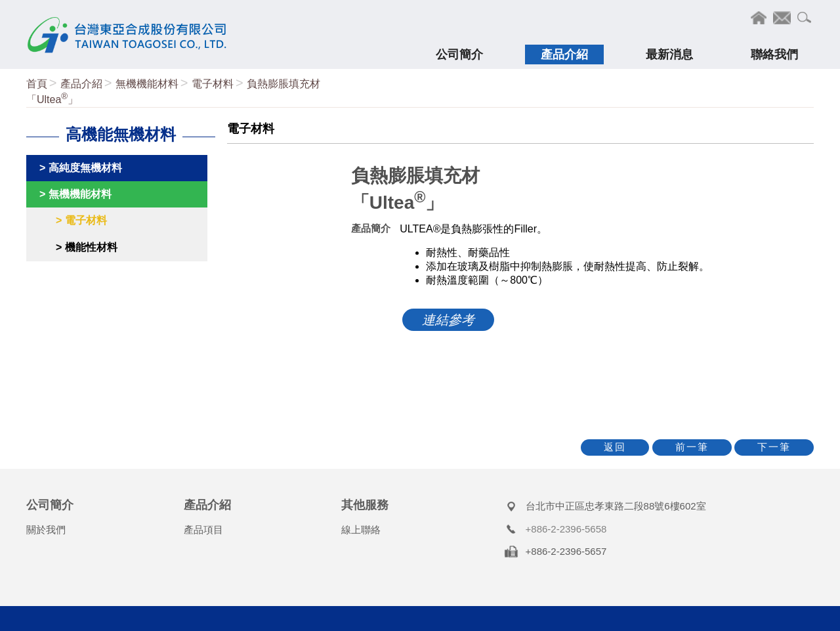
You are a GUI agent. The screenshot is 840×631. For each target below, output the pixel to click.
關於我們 (46, 530)
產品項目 (203, 530)
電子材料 (213, 84)
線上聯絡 (361, 530)
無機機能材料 (147, 84)
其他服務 (365, 505)
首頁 (37, 84)
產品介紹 (81, 84)
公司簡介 (50, 505)
